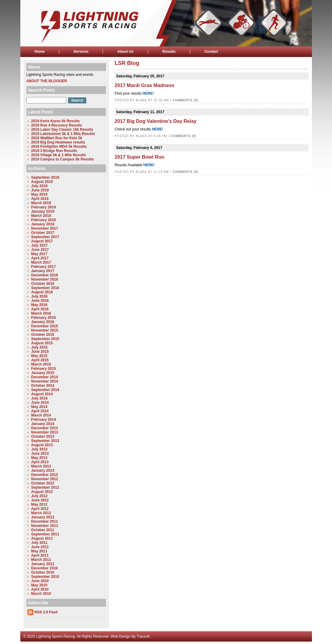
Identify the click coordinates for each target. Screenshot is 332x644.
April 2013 (40, 462)
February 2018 (44, 220)
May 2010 (39, 585)
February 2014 (44, 420)
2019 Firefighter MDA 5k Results (59, 147)
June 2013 (40, 453)
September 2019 (45, 177)
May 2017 (39, 254)
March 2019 (41, 203)
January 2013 (43, 470)
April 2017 (40, 258)
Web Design (120, 636)
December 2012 (45, 475)
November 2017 (45, 228)
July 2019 (39, 186)
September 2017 (45, 237)
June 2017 (40, 250)
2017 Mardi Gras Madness (144, 85)
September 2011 (45, 534)
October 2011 (43, 530)
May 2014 (39, 407)
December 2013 (45, 428)
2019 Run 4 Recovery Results (57, 125)
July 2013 (39, 449)
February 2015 (44, 369)
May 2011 (39, 551)
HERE (147, 93)
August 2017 (42, 241)
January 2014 (43, 424)
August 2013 (42, 445)
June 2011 (40, 547)
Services (81, 52)
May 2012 (39, 504)
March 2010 (41, 594)
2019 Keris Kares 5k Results (56, 121)
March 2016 (41, 313)
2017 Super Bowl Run (139, 157)
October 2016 (43, 284)
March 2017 (41, 262)
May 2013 (39, 458)
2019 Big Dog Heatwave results (58, 142)
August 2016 (42, 292)
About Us (125, 52)
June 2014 (40, 403)
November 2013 (45, 432)
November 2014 (45, 381)
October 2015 (43, 335)
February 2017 (44, 267)
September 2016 (45, 288)
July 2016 (39, 296)
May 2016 (39, 305)
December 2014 (45, 377)
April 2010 (40, 589)
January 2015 (43, 373)
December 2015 (45, 326)
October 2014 (43, 386)
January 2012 (43, 517)
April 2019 (40, 199)
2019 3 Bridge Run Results (54, 151)
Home (40, 52)
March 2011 (41, 560)
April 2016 (40, 309)
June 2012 (40, 500)
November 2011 (45, 526)
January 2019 (43, 211)
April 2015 (40, 360)
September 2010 (45, 577)
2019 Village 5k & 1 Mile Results (59, 155)
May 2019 (39, 194)
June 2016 (40, 301)
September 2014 (45, 390)
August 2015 (42, 343)
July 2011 (39, 543)
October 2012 (43, 483)
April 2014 (40, 411)
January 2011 (43, 564)
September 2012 (45, 487)
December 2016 (45, 275)
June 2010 (40, 581)
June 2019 (40, 190)
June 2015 (40, 352)
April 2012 (40, 509)
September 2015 (45, 339)
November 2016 (45, 279)
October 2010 (43, 572)
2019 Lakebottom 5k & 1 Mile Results (63, 134)
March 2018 (41, 216)
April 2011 (40, 555)
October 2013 (43, 437)
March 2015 (41, 364)
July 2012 (39, 496)
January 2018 (43, 224)
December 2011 (45, 521)
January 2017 (43, 271)
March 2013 (41, 466)
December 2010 (45, 568)
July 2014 (39, 398)
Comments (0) (185, 100)
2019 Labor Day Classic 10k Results (62, 130)
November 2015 (45, 330)
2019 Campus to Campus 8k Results (63, 159)
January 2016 (43, 322)
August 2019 (42, 182)
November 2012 (45, 479)
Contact (211, 52)
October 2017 (43, 233)
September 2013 (45, 441)
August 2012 (42, 492)
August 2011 (42, 538)
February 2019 (44, 207)
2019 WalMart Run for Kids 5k (57, 138)
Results (169, 52)
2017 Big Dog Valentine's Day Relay (156, 121)
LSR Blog (127, 63)
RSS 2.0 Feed (46, 612)
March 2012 (41, 513)
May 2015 (39, 356)
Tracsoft (143, 636)
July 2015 (39, 347)
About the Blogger (47, 81)
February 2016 (44, 318)
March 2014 (41, 415)
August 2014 (42, 394)
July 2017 (39, 245)
